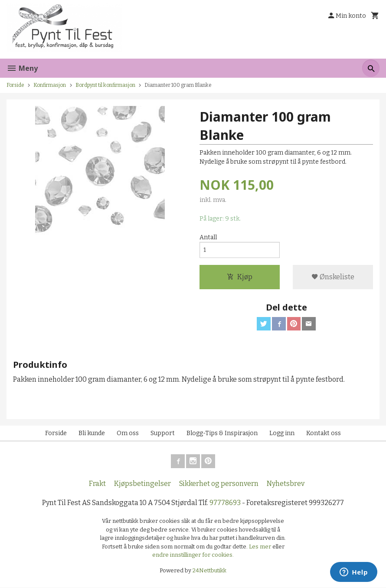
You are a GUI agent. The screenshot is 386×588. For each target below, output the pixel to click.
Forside (15, 85)
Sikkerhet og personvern (219, 484)
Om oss (128, 434)
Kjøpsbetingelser (142, 484)
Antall (208, 237)
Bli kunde (92, 434)
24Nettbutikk (209, 570)
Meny (22, 68)
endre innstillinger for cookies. (193, 555)
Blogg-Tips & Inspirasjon (222, 434)
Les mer (261, 547)
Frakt (97, 484)
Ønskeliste (333, 277)
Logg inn (282, 434)
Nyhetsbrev (286, 484)
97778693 (225, 503)
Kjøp (240, 277)
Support (163, 434)
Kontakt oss (324, 434)
